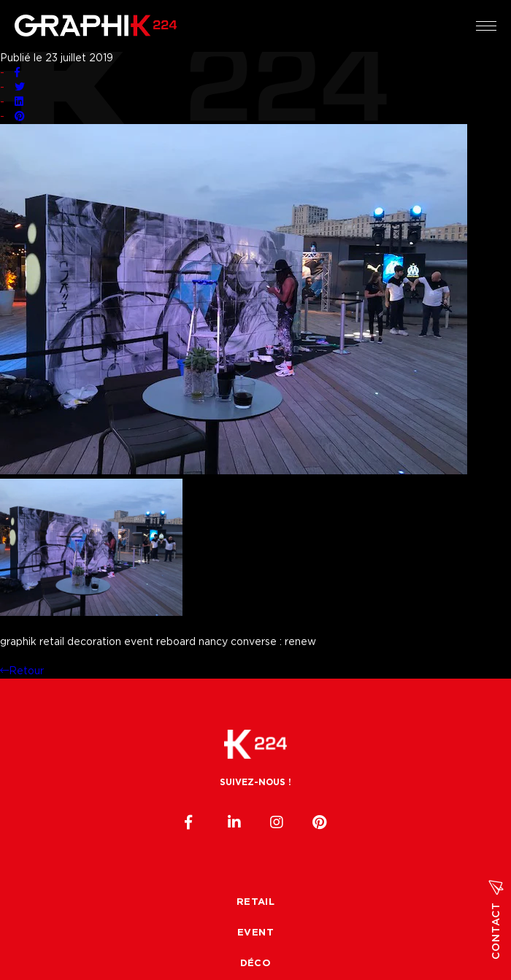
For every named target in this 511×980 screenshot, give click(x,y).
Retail (255, 902)
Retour (22, 671)
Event (255, 933)
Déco (256, 964)
